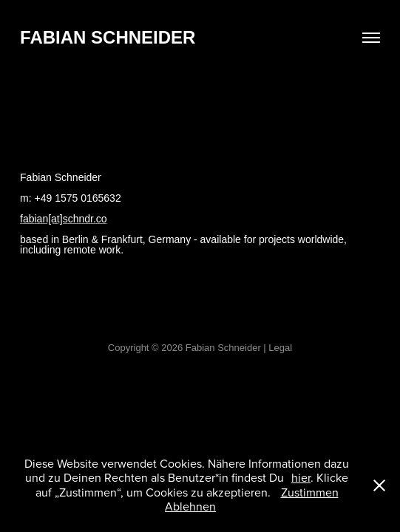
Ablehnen (190, 506)
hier (301, 477)
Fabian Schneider (108, 37)
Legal (280, 348)
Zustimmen (310, 492)
